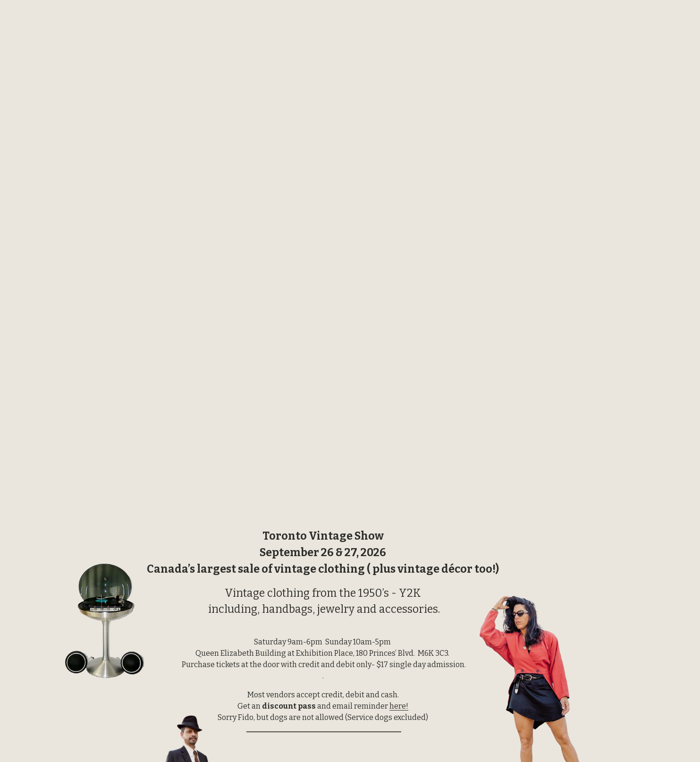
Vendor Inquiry (607, 28)
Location (555, 28)
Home (460, 28)
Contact (658, 28)
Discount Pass (505, 28)
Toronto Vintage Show (94, 28)
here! (399, 706)
